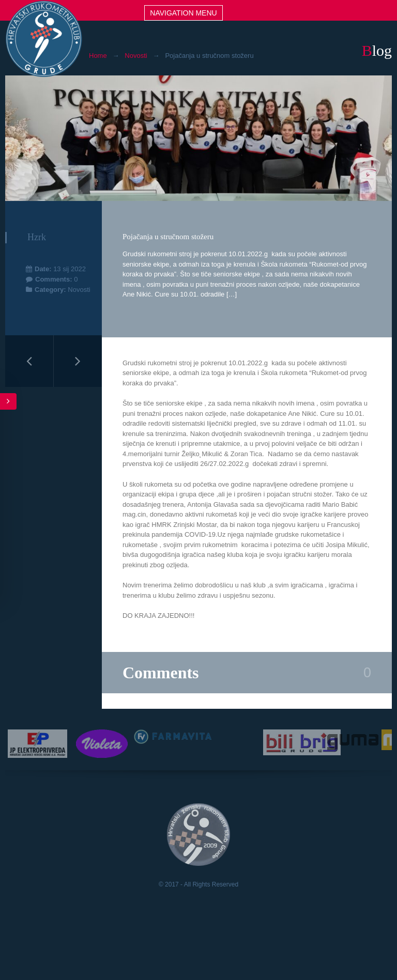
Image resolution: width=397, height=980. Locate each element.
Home (98, 56)
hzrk (37, 237)
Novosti (136, 56)
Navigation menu (183, 13)
